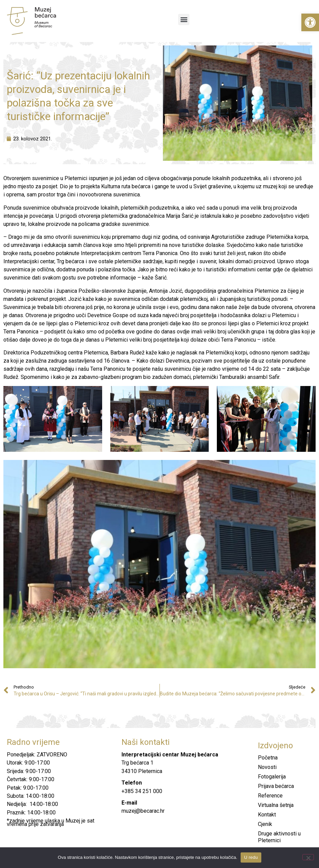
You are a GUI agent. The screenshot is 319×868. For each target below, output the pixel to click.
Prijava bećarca (276, 786)
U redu (251, 857)
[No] (308, 857)
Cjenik (265, 824)
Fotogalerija (272, 777)
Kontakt (267, 815)
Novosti (267, 767)
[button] (310, 22)
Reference (270, 796)
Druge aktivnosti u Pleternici (279, 837)
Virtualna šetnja (276, 805)
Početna (268, 758)
